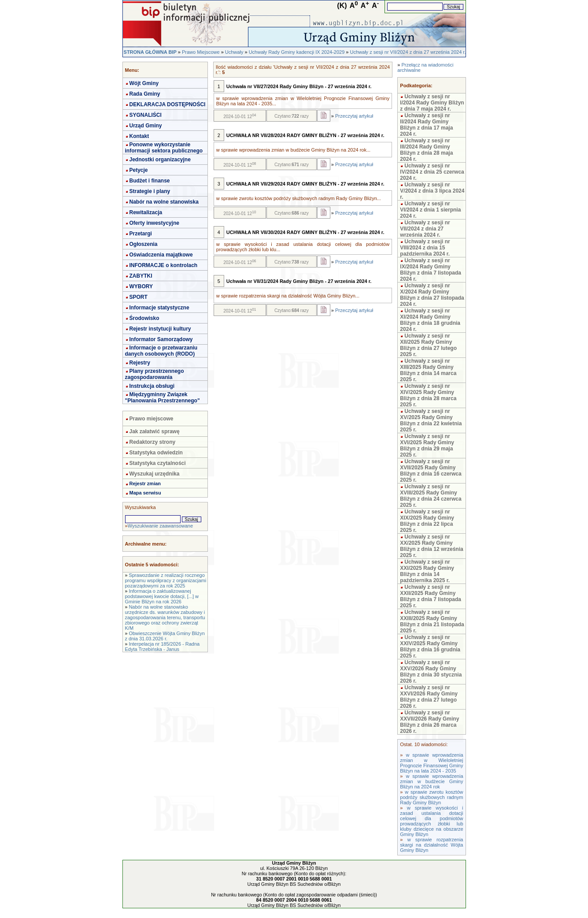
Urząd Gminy (146, 126)
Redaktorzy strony (153, 442)
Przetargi (141, 234)
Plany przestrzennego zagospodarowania (155, 374)
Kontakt (139, 136)
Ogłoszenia (144, 244)
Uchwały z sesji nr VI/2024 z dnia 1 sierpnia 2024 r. (430, 210)
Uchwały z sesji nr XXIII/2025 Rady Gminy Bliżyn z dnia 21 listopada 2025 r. (432, 621)
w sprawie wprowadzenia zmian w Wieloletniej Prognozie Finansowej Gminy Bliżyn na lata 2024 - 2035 (431, 763)
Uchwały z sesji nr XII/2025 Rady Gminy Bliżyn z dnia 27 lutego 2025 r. (428, 345)
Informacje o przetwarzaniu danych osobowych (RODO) (161, 351)
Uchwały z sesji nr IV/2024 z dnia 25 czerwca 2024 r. (432, 172)
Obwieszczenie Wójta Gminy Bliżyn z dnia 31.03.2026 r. (165, 636)
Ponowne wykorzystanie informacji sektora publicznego (164, 148)
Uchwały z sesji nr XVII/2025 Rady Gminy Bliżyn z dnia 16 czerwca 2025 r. (431, 471)
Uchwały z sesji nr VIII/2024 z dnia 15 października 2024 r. (425, 248)
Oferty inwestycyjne (154, 223)
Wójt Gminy (144, 83)
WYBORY (141, 286)
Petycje (139, 170)
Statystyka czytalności (158, 463)
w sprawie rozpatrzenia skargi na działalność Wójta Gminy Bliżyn (431, 845)
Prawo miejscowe (152, 419)
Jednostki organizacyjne (160, 160)
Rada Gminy (145, 94)
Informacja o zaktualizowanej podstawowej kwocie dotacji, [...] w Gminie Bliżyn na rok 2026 (162, 596)
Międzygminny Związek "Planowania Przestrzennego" (163, 398)
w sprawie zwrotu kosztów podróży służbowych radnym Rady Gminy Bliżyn (431, 797)
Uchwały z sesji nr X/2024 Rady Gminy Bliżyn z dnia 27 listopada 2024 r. (432, 295)
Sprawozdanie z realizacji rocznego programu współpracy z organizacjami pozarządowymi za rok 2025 (166, 580)
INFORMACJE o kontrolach (164, 265)
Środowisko (144, 318)
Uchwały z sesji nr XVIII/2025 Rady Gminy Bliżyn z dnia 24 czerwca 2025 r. (431, 496)
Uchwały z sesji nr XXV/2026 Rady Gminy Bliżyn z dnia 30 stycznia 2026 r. (431, 672)
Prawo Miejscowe (201, 52)
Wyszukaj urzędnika (155, 474)
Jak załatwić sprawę (155, 431)
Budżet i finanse (150, 181)
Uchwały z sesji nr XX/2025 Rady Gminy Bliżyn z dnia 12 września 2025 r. (431, 546)
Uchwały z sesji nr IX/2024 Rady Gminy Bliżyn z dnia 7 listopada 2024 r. (431, 270)
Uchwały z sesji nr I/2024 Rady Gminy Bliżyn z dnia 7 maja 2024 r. (432, 103)
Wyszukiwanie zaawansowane (160, 526)
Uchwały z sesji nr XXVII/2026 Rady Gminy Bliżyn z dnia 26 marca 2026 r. (429, 722)
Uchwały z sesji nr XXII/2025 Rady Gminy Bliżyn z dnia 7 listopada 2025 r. (431, 596)
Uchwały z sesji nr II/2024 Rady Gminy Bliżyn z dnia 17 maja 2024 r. (426, 125)
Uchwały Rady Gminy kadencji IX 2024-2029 (297, 52)
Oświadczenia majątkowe (161, 255)
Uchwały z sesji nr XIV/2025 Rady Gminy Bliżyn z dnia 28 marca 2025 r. (428, 395)
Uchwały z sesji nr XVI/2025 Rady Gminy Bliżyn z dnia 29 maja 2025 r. (427, 446)
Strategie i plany (150, 191)
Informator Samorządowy (161, 339)
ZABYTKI (141, 276)
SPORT (139, 297)
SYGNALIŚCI (146, 115)
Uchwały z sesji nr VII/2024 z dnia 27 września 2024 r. (408, 52)
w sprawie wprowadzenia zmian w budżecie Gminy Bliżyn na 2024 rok (431, 781)
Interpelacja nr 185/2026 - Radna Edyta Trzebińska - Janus (163, 647)
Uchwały (234, 52)
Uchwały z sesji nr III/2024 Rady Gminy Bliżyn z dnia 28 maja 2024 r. (426, 150)
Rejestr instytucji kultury (160, 329)
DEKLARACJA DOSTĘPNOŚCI (168, 104)
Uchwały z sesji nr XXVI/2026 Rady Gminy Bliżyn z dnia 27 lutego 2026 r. (429, 697)
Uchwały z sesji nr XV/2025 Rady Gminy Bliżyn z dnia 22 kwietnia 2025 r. (431, 420)
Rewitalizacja (146, 212)
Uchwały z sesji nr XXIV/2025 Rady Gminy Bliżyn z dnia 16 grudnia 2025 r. (430, 647)
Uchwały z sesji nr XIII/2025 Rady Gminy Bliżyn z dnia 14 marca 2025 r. (428, 370)
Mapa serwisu (145, 493)
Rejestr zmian (145, 483)
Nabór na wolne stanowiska (164, 202)
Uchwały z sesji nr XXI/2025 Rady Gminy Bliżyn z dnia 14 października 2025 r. (427, 571)
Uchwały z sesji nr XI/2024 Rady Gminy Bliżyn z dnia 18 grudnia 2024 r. (430, 320)
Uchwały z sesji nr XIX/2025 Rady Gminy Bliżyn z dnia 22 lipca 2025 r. (427, 521)
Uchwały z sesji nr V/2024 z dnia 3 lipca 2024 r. (432, 191)
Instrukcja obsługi (152, 386)
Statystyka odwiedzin (156, 453)
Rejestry (140, 363)
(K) (342, 6)
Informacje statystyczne (159, 308)
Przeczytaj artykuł (354, 116)
